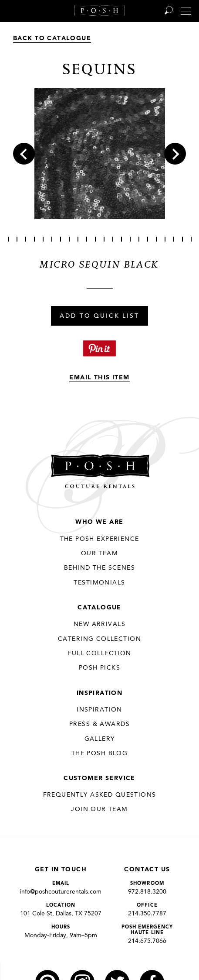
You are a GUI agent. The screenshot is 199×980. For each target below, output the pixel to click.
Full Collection (99, 653)
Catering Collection (99, 639)
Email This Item (99, 378)
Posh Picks (99, 668)
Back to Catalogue (52, 38)
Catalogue (99, 608)
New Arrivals (99, 624)
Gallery (100, 739)
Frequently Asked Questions (100, 795)
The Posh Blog (99, 753)
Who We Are (99, 522)
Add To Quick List (99, 316)
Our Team (99, 554)
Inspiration (100, 693)
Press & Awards (99, 724)
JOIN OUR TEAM (99, 809)
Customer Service (99, 778)
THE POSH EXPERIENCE (100, 539)
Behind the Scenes (99, 568)
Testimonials (99, 583)
